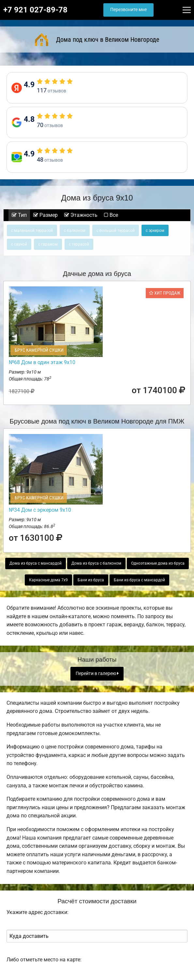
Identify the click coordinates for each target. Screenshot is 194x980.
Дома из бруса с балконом (96, 563)
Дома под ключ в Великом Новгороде (97, 40)
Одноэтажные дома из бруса (158, 563)
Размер (45, 215)
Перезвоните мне (128, 10)
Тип (19, 215)
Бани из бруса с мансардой (139, 580)
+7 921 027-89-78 (35, 10)
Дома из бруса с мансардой (36, 563)
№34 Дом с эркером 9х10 (40, 510)
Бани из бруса (91, 580)
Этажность (81, 215)
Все (111, 215)
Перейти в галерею (97, 674)
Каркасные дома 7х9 (48, 580)
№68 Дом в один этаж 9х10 (42, 362)
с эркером (155, 231)
